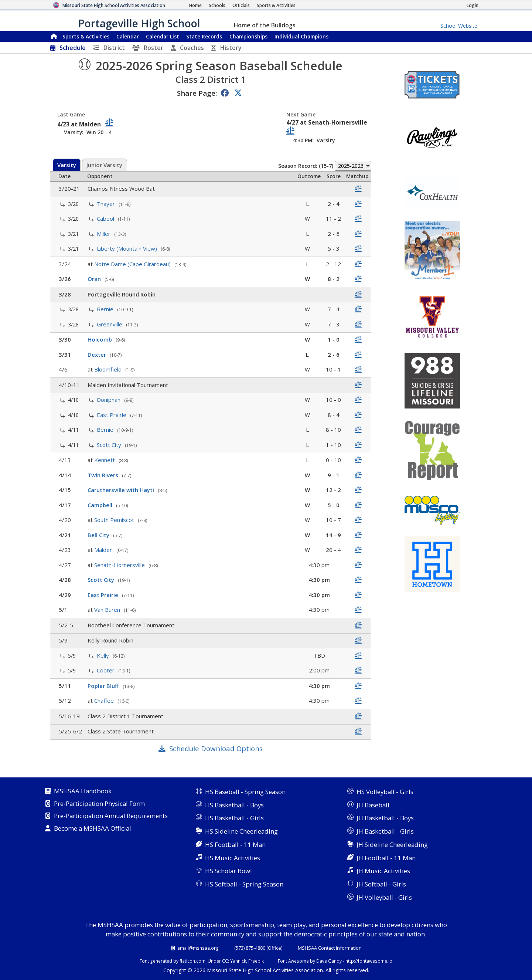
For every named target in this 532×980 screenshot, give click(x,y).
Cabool (106, 218)
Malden (104, 550)
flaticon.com (192, 961)
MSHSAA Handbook (83, 791)
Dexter (98, 355)
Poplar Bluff (104, 686)
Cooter (106, 670)
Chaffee (105, 701)
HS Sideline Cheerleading (241, 831)
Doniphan (109, 400)
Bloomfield (109, 369)
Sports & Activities (86, 36)
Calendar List (163, 36)
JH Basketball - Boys (385, 818)
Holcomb (100, 339)
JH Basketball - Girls (385, 831)
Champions (301, 36)
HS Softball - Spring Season (244, 884)
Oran (95, 279)
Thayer (107, 204)
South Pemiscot (115, 520)
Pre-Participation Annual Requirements (111, 816)
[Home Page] (195, 5)
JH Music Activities (383, 871)
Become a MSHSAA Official (93, 829)
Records (204, 36)
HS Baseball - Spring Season (245, 792)
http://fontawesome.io (369, 961)
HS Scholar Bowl (229, 871)
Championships (248, 36)
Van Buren (108, 610)
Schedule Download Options (216, 748)
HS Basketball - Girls (234, 818)
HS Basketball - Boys (234, 805)
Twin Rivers (104, 475)
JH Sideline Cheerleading (392, 845)
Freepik (256, 961)
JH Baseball (373, 805)
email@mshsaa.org (198, 948)
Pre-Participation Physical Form (99, 804)
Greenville (110, 324)
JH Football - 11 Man (386, 858)
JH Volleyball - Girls (384, 897)
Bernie (106, 309)
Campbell (101, 505)
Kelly (104, 655)
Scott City (110, 445)
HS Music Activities (233, 858)
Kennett (105, 460)
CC (225, 961)
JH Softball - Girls (381, 884)
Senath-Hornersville (120, 565)
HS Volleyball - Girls (385, 792)
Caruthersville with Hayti (122, 490)
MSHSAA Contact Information (330, 948)
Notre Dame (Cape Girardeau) (133, 264)
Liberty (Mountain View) (128, 248)
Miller (104, 234)
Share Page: (197, 93)
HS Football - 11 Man (235, 845)
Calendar (128, 36)
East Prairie (112, 415)
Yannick (238, 961)
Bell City (99, 535)
